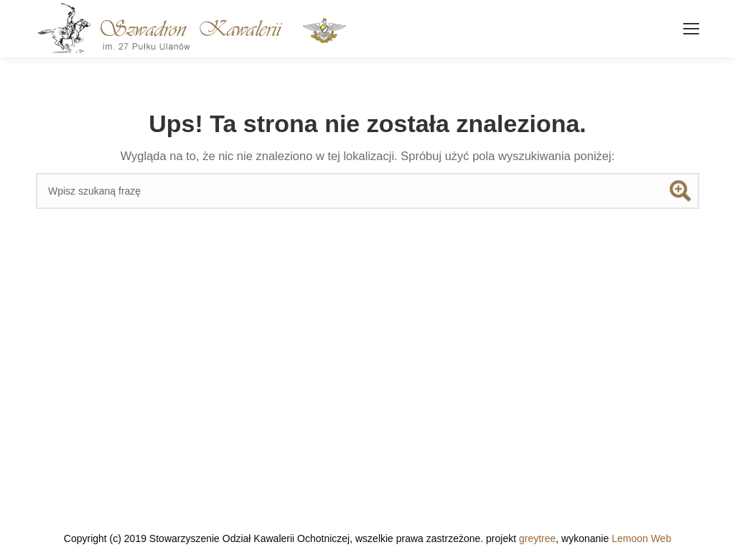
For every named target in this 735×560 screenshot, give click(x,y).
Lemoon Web (641, 538)
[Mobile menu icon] (691, 29)
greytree (537, 538)
